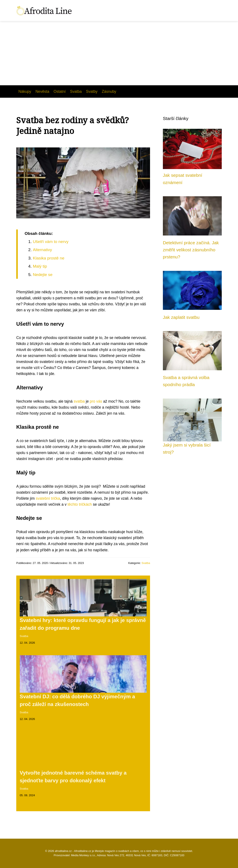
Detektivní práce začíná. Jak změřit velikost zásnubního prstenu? (191, 250)
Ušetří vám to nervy (51, 242)
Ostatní (60, 91)
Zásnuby (109, 91)
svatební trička (48, 498)
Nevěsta (42, 91)
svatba (79, 401)
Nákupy (25, 91)
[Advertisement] (119, 53)
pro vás (96, 401)
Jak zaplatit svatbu (181, 317)
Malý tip (40, 266)
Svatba (76, 91)
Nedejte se (43, 275)
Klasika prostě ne (48, 258)
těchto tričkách (80, 504)
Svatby (92, 91)
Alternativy (42, 250)
